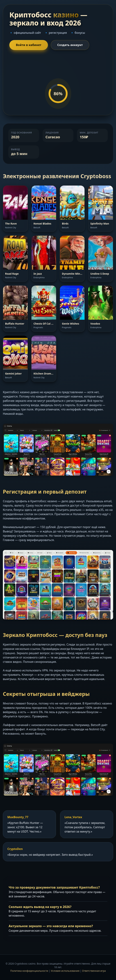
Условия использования (65, 971)
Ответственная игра (94, 971)
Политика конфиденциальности (29, 971)
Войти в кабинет (29, 45)
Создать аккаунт (70, 45)
